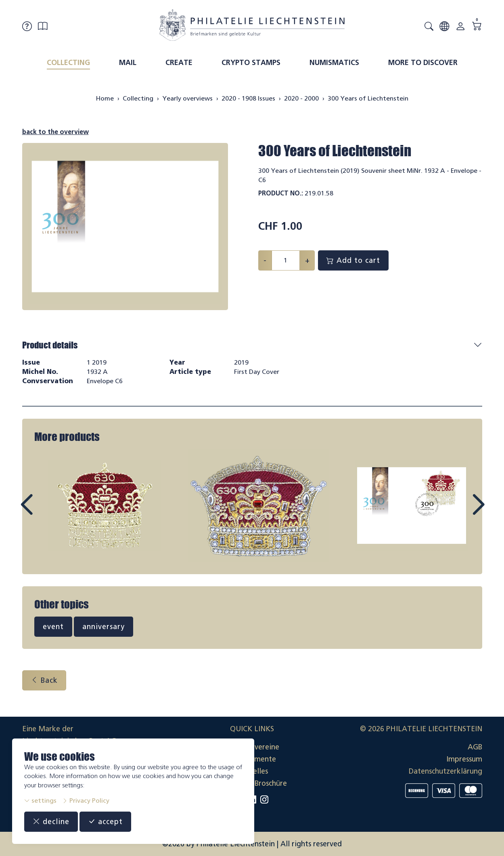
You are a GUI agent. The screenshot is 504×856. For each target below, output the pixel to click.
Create (179, 63)
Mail (128, 63)
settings (40, 800)
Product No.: (281, 193)
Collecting (68, 63)
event (53, 627)
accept (105, 822)
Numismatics (334, 63)
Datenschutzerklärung (445, 771)
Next (460, 512)
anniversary (104, 627)
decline (51, 822)
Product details (50, 345)
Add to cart (353, 260)
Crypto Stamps (251, 63)
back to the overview (55, 132)
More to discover (423, 63)
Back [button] (44, 680)
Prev (45, 512)
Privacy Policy (86, 800)
